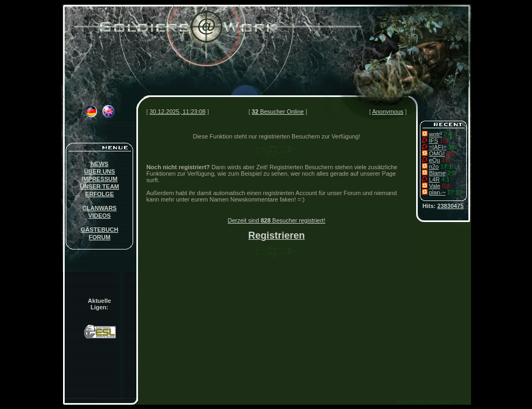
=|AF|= (438, 147)
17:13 (455, 192)
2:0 (448, 134)
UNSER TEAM (99, 186)
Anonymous (388, 112)
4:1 (445, 179)
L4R (434, 179)
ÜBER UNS (99, 171)
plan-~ (437, 192)
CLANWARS (100, 208)
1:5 (445, 160)
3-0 (452, 147)
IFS (434, 141)
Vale (435, 186)
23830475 (450, 206)
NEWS (99, 164)
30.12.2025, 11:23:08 (178, 112)
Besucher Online (278, 112)
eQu (435, 160)
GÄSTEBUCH (100, 230)
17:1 (446, 167)
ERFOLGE (99, 194)
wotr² (436, 134)
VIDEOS (100, 216)
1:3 (444, 141)
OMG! (437, 154)
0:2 (450, 154)
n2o (434, 167)
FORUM (99, 237)
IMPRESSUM (99, 179)
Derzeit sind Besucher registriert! (277, 220)
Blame (437, 173)
